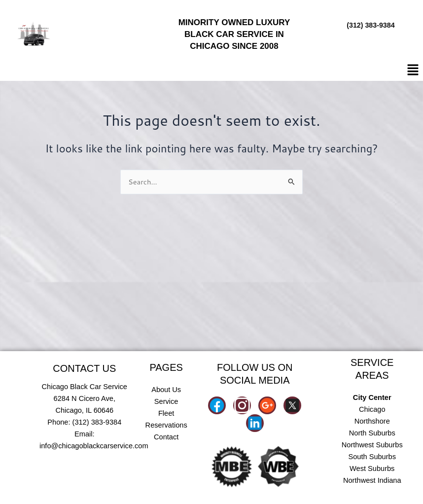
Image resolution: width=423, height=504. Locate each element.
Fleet (166, 413)
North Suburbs (372, 433)
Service (166, 401)
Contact (166, 437)
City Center (372, 397)
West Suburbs (372, 468)
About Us (166, 390)
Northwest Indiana (372, 480)
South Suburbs (372, 457)
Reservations (166, 425)
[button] (413, 70)
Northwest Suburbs (372, 445)
